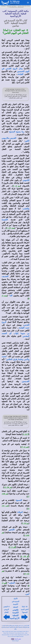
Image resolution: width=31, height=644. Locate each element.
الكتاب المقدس (26, 626)
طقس (4, 626)
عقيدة (28, 627)
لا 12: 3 (26, 434)
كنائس (16, 627)
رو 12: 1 (25, 523)
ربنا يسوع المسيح (17, 132)
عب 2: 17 (25, 447)
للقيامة (21, 74)
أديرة (13, 627)
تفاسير (19, 626)
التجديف (5, 276)
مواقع (16, 629)
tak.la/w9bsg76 (15, 641)
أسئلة (7, 626)
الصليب (12, 583)
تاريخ (25, 627)
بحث (22, 626)
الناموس (26, 180)
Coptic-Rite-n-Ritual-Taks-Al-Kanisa (24, 6)
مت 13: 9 (11, 228)
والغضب (26, 209)
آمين (27, 594)
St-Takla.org (3, 6)
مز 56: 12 (8, 487)
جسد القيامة (24, 328)
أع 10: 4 (25, 556)
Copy (13, 639)
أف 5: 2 (13, 547)
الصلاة (20, 512)
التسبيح (19, 500)
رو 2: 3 (17, 186)
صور (3, 627)
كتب (23, 627)
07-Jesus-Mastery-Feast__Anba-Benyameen (16, 7)
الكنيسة (5, 220)
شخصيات (20, 627)
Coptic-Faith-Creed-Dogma (11, 6)
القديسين (26, 381)
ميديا (5, 627)
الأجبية (10, 626)
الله (11, 296)
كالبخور (12, 530)
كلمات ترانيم (9, 627)
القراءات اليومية (14, 626)
